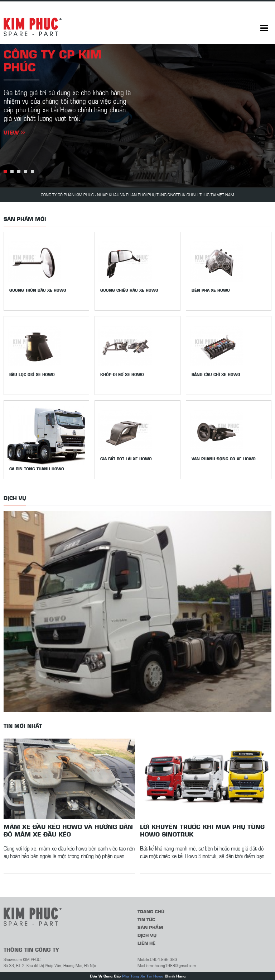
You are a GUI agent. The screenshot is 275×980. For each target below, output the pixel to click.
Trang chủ (151, 911)
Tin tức (146, 919)
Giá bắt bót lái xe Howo (126, 459)
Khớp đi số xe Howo (122, 374)
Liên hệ (146, 943)
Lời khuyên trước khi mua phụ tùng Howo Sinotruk (202, 830)
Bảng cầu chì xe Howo (216, 374)
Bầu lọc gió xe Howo (32, 374)
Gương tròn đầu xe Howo (38, 290)
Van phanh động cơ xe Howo (224, 459)
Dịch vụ (147, 935)
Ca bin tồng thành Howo (37, 469)
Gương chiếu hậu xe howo (129, 290)
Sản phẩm (150, 927)
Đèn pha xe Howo (211, 290)
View (14, 132)
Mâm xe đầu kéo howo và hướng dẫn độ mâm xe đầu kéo (68, 830)
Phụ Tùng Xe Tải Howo (143, 976)
